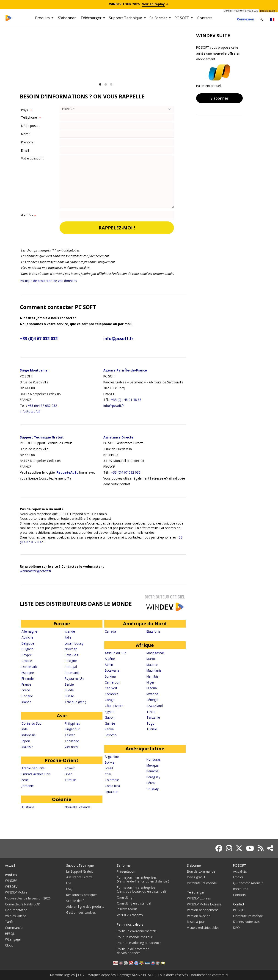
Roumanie (72, 673)
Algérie (110, 659)
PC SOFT (184, 18)
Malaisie (27, 747)
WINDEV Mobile (16, 892)
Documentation (16, 910)
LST (69, 883)
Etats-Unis (154, 631)
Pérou (151, 783)
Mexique (153, 765)
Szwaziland (155, 706)
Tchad (151, 712)
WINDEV (11, 881)
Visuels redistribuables (203, 928)
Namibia (153, 676)
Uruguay (153, 789)
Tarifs (9, 922)
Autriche (27, 637)
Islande (70, 631)
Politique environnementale (137, 931)
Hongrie (27, 696)
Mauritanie (154, 670)
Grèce (26, 690)
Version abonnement (202, 910)
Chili (108, 774)
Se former (124, 865)
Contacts (205, 18)
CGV (81, 975)
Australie (28, 807)
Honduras (154, 759)
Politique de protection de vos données (48, 281)
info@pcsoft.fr (118, 338)
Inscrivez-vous (127, 909)
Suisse (69, 696)
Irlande (26, 702)
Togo (150, 723)
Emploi (238, 877)
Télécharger (93, 18)
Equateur (111, 792)
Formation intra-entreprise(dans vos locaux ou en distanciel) (141, 889)
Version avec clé (199, 916)
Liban (69, 774)
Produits (44, 18)
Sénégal (152, 700)
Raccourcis (241, 889)
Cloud (9, 945)
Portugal (71, 667)
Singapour (72, 729)
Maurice (152, 665)
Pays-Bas (71, 655)
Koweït (70, 768)
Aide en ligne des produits (85, 906)
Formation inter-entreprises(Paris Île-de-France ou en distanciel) (143, 879)
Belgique (28, 643)
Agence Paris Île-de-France (125, 370)
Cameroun (113, 682)
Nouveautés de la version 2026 (28, 898)
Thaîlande (72, 741)
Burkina (110, 676)
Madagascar (155, 653)
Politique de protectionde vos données (133, 951)
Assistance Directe (118, 437)
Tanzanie (153, 717)
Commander (14, 928)
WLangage (13, 939)
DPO (236, 928)
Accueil (10, 865)
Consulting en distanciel (134, 903)
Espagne (28, 673)
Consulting (125, 897)
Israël (25, 780)
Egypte (110, 712)
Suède (69, 690)
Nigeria (152, 688)
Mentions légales (62, 975)
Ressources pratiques (82, 895)
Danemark (29, 667)
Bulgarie (28, 649)
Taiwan (70, 735)
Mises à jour (196, 922)
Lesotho (111, 735)
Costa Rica (112, 786)
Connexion (246, 19)
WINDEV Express (199, 898)
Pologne (71, 661)
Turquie (70, 780)
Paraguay (153, 777)
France (26, 684)
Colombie (112, 780)
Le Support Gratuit (79, 871)
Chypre (27, 655)
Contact (239, 904)
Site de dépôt (76, 901)
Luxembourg (74, 643)
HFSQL (10, 934)
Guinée (110, 723)
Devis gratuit (196, 877)
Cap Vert (111, 688)
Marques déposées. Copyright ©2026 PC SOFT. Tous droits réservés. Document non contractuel (158, 975)
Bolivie (110, 762)
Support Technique (127, 18)
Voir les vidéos (16, 916)
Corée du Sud (32, 723)
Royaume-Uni (74, 678)
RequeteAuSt (67, 472)
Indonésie (29, 735)
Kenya (109, 729)
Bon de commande (201, 871)
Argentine (112, 756)
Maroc (151, 659)
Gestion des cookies (81, 912)
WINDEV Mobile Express (204, 904)
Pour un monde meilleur (135, 937)
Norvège (71, 649)
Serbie (69, 684)
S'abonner (67, 18)
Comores (112, 694)
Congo (110, 700)
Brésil (109, 768)
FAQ (69, 889)
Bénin (109, 665)
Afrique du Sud (116, 653)
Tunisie (152, 729)
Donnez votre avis (246, 922)
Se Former (160, 18)
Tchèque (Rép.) (75, 702)
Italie (68, 637)
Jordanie (28, 786)
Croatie (27, 661)
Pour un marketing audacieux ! (139, 943)
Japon (26, 741)
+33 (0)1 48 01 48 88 (126, 400)
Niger (150, 682)
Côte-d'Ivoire (114, 706)
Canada (110, 631)
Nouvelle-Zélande (78, 807)
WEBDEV (11, 886)
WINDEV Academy (130, 915)
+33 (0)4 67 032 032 (39, 338)
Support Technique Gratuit (42, 437)
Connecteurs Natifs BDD (23, 904)
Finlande (28, 678)
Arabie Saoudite (33, 768)
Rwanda (152, 694)
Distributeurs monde (202, 883)
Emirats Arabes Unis (36, 774)
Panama (153, 771)
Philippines (72, 723)
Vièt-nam (71, 747)
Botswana (112, 670)
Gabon (110, 717)
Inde (25, 729)
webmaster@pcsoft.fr (36, 571)
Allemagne (29, 631)
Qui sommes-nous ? (248, 883)
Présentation (126, 871)
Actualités (240, 871)
